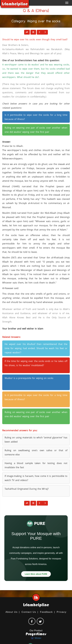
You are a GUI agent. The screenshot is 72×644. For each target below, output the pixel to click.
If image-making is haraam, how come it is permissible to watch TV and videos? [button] (36, 478)
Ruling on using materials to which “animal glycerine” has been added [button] (36, 440)
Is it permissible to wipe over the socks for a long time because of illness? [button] (36, 117)
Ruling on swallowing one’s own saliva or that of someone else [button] (36, 452)
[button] (33, 32)
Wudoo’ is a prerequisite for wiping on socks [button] (29, 378)
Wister (36, 638)
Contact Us (29, 612)
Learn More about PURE (36, 574)
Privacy (62, 612)
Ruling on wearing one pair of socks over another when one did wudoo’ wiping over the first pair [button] (36, 130)
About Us (12, 612)
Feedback (46, 612)
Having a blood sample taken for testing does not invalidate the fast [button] (36, 465)
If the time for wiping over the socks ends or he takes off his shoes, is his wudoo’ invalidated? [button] (36, 363)
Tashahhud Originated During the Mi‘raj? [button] (27, 489)
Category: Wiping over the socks (36, 22)
